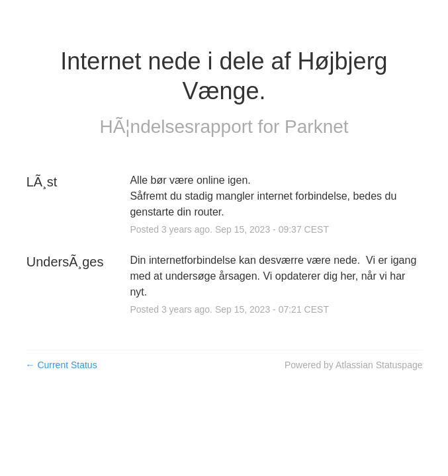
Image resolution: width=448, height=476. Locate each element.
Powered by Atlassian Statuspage (354, 365)
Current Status (62, 365)
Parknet (317, 127)
